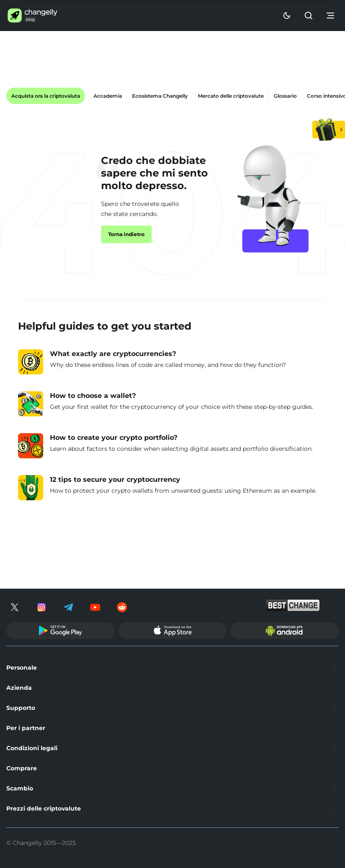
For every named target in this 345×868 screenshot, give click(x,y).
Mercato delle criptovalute (231, 96)
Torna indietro (126, 234)
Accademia (108, 96)
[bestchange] (293, 605)
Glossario (285, 96)
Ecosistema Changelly (160, 96)
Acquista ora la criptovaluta (46, 96)
